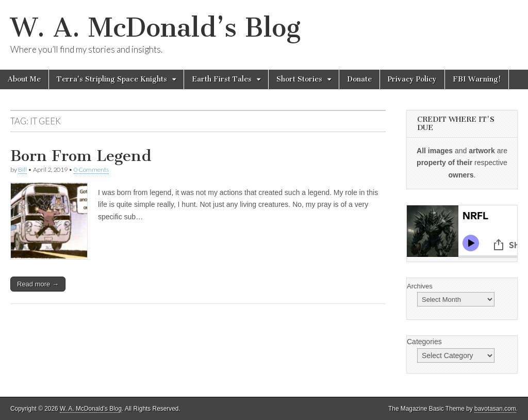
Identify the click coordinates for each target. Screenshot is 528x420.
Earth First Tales (222, 79)
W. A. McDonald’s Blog (155, 28)
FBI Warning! (477, 79)
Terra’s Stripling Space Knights (112, 79)
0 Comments (91, 169)
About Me (24, 79)
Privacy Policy (412, 79)
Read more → (38, 284)
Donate (359, 79)
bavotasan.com (495, 409)
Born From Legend (81, 156)
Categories (424, 342)
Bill (22, 169)
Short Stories (299, 79)
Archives (420, 286)
